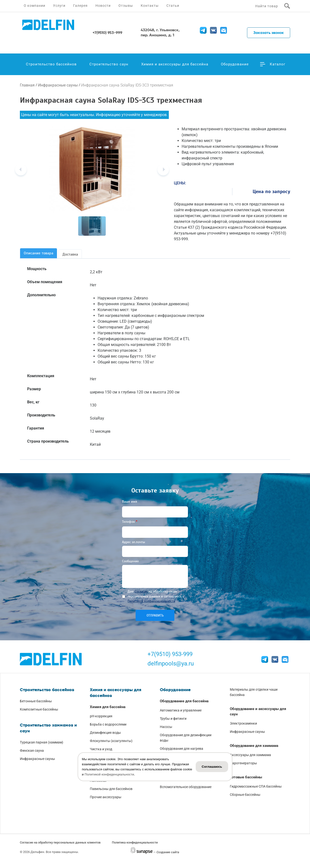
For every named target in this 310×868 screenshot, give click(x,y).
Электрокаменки (243, 723)
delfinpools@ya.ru (171, 664)
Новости (103, 6)
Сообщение (130, 561)
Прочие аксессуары (106, 797)
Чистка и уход (101, 749)
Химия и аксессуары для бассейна (175, 64)
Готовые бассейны (246, 777)
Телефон (128, 522)
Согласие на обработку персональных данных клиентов (60, 842)
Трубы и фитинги (173, 719)
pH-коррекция (101, 716)
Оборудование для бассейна (184, 701)
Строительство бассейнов (51, 64)
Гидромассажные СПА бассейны (256, 786)
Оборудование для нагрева (182, 749)
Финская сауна (32, 751)
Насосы (166, 727)
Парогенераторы (243, 763)
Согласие (141, 591)
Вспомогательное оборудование (186, 787)
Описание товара (39, 253)
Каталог (278, 64)
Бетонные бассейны (36, 701)
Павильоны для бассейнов (111, 789)
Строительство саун (109, 64)
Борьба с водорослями (108, 724)
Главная (27, 85)
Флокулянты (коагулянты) (111, 741)
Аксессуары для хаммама (250, 755)
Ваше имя (130, 502)
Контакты (150, 6)
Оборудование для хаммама (254, 746)
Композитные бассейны (39, 709)
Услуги (59, 6)
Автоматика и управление (181, 710)
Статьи (173, 6)
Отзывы (126, 6)
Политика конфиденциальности (135, 842)
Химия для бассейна (108, 707)
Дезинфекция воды (105, 733)
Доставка (70, 254)
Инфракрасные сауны (58, 85)
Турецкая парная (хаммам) (42, 742)
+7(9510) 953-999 (170, 654)
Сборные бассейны (245, 795)
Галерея (80, 6)
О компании (35, 6)
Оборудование (235, 64)
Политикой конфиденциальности (151, 601)
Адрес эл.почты (134, 542)
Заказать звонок (269, 33)
